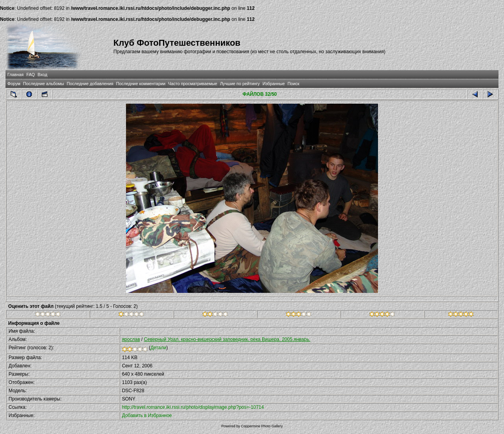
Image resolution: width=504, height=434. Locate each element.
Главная (16, 75)
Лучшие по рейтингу (240, 84)
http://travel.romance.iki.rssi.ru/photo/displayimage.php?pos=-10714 (193, 407)
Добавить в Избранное (147, 415)
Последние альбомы (44, 84)
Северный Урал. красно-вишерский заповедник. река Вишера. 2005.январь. (227, 339)
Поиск (293, 84)
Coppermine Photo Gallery (262, 426)
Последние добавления (90, 84)
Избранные (274, 84)
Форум (14, 84)
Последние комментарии (141, 84)
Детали (158, 348)
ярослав (131, 339)
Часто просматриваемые (193, 84)
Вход (43, 75)
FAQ (31, 75)
